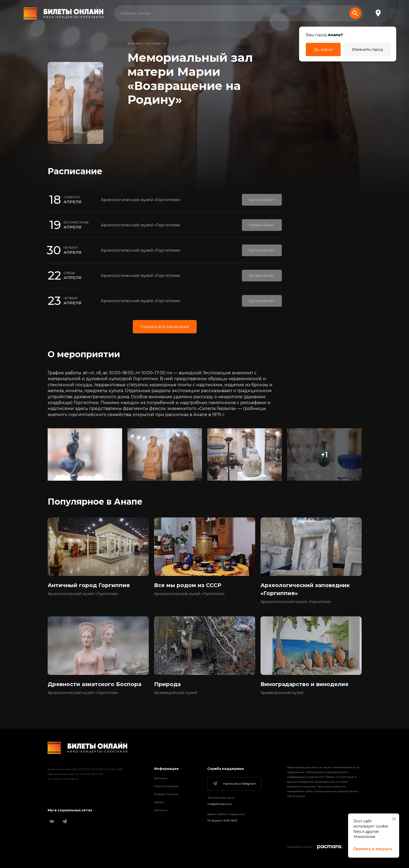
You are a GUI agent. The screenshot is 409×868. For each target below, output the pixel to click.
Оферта (159, 802)
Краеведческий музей (175, 693)
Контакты (161, 810)
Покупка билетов (166, 786)
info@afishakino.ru (220, 804)
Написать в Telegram (234, 784)
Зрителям (161, 778)
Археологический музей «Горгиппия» (141, 200)
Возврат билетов (166, 794)
